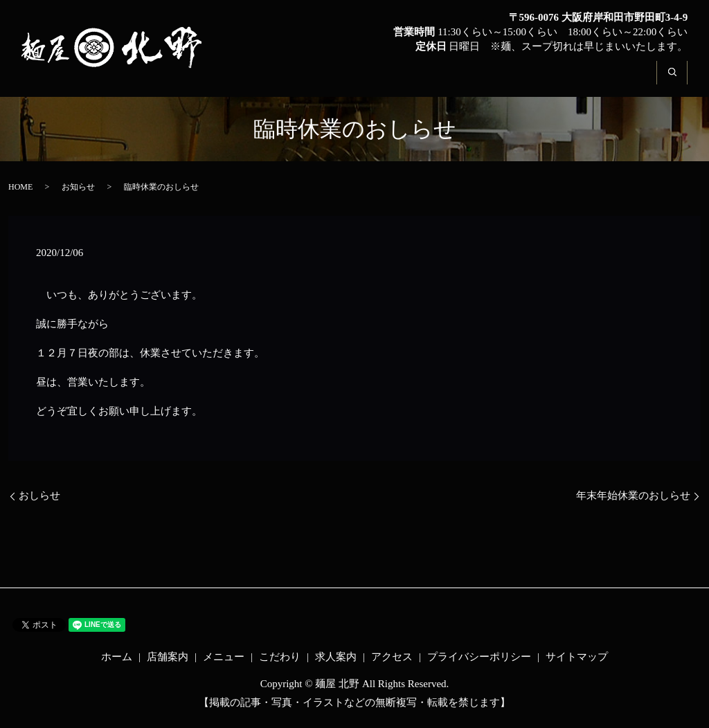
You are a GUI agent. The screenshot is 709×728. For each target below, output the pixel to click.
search (680, 80)
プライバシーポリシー (479, 657)
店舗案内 (330, 81)
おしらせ (39, 495)
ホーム (262, 81)
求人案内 (548, 81)
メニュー (402, 81)
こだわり (475, 81)
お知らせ (78, 187)
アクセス (620, 81)
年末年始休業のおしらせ (633, 495)
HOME (20, 187)
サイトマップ (577, 657)
